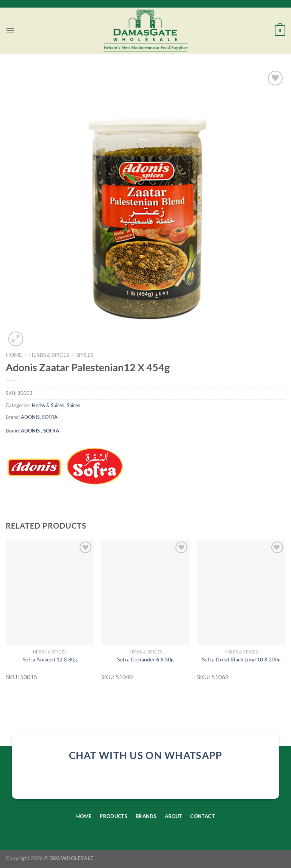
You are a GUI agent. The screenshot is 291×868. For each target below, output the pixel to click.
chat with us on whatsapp (146, 755)
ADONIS (30, 417)
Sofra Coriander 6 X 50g (145, 659)
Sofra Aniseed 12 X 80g (50, 659)
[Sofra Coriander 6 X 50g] (145, 592)
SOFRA (50, 417)
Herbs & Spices (49, 355)
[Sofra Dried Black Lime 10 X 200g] (241, 592)
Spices (85, 355)
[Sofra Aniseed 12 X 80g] (50, 592)
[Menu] (10, 30)
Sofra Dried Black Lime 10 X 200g (241, 659)
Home (14, 355)
